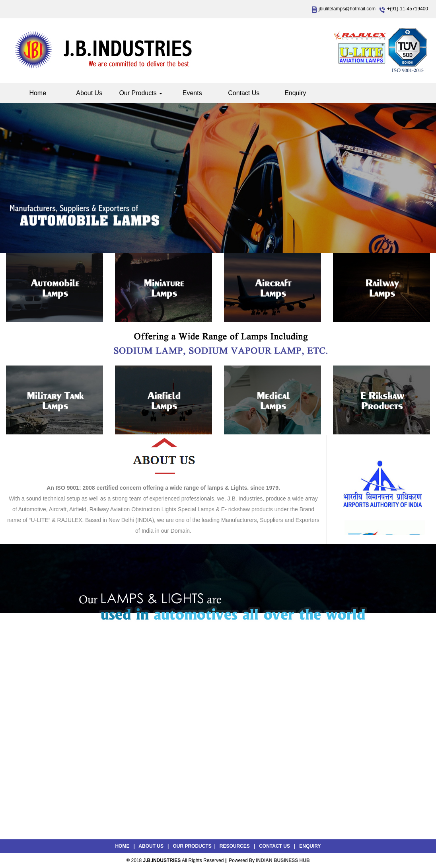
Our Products (141, 93)
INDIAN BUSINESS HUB (283, 860)
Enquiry (295, 93)
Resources (235, 846)
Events (192, 93)
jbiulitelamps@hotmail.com (347, 9)
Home (38, 93)
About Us (89, 93)
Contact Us (244, 93)
